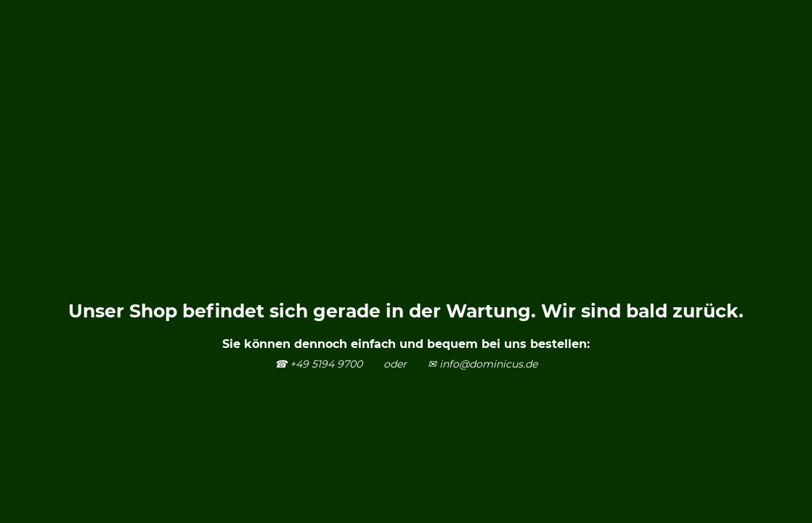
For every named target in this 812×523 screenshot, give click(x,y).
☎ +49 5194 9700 (318, 364)
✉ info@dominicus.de (483, 364)
